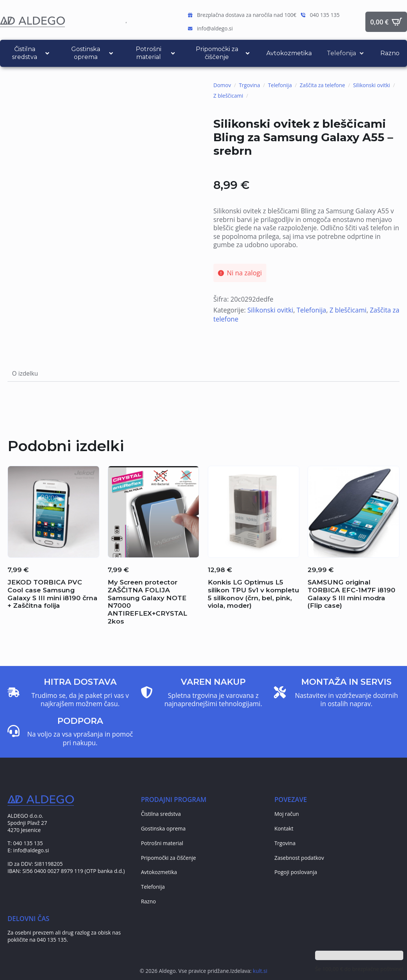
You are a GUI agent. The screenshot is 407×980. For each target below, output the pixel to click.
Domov (222, 85)
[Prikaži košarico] (386, 22)
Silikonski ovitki (372, 85)
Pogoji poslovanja (296, 872)
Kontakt (284, 828)
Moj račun (287, 814)
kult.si (260, 971)
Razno (149, 901)
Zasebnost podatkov (299, 858)
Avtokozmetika (159, 872)
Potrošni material (162, 843)
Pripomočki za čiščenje (169, 858)
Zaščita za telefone (322, 85)
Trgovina (249, 85)
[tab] (25, 373)
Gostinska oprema (163, 828)
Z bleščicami (228, 96)
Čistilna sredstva (161, 814)
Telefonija (280, 85)
